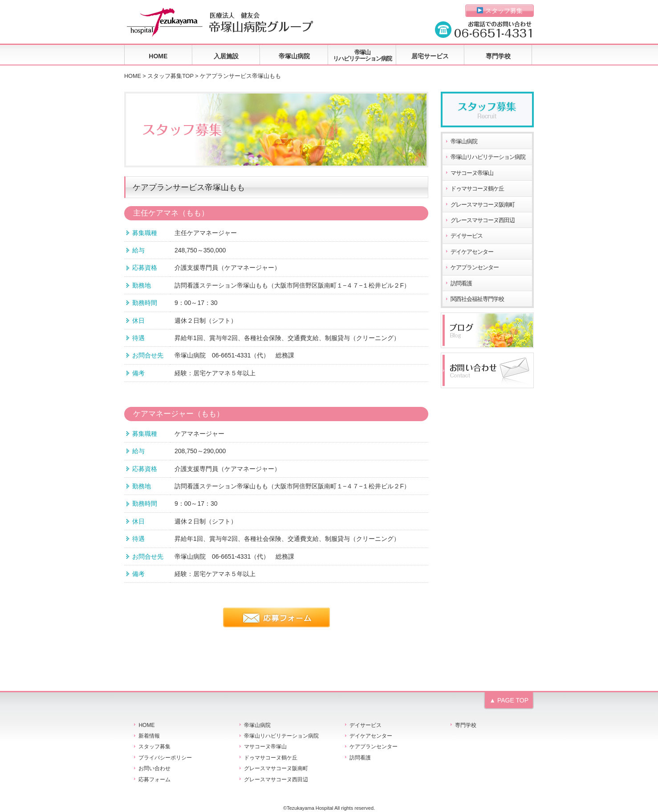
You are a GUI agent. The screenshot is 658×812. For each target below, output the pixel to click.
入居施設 (226, 56)
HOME (158, 56)
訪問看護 (461, 284)
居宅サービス (430, 56)
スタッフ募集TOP (170, 76)
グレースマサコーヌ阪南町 (483, 205)
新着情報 (149, 736)
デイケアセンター (472, 252)
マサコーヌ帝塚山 (472, 173)
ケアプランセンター (475, 268)
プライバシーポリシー (165, 758)
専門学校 (498, 56)
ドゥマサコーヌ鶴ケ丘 (477, 189)
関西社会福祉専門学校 (477, 299)
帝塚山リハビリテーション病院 (362, 55)
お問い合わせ (154, 768)
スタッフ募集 (500, 11)
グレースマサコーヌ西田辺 (483, 220)
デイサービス (467, 236)
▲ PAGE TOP (509, 700)
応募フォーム (154, 780)
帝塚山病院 (294, 56)
